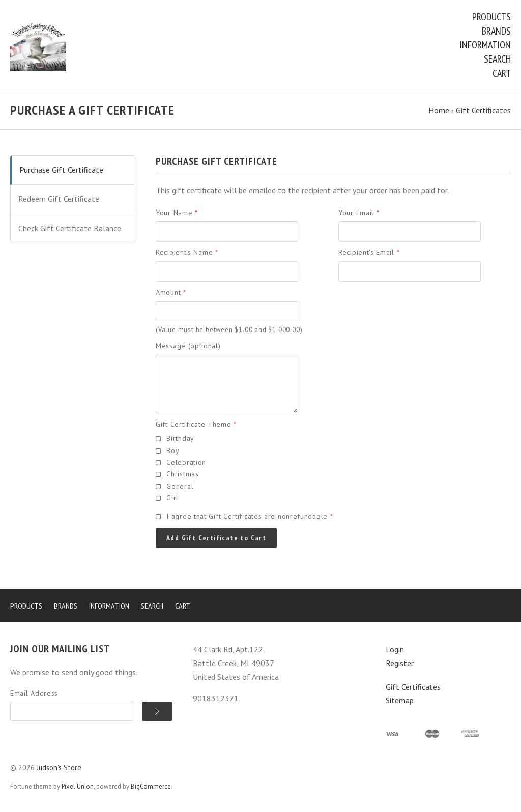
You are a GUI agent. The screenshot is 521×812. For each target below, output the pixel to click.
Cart (502, 73)
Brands (496, 31)
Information (485, 45)
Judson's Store (59, 768)
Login (395, 649)
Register (400, 663)
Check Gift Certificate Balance (70, 228)
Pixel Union (78, 786)
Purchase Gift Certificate (61, 170)
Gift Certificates (413, 687)
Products (491, 17)
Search (497, 59)
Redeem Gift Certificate (59, 199)
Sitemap (400, 700)
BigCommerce (151, 786)
